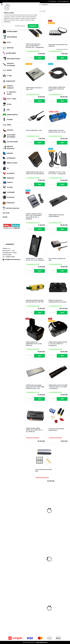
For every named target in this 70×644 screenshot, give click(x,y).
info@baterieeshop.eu (13, 259)
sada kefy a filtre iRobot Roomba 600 (56, 430)
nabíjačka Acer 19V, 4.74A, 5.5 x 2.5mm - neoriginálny (57, 173)
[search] (44, 12)
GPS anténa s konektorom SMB (57, 259)
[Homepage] (2, 5)
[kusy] (29, 624)
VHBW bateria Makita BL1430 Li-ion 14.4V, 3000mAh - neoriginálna (58, 344)
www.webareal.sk (42, 642)
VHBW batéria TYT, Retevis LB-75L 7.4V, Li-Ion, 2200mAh (35, 259)
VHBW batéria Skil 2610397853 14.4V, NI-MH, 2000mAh (34, 344)
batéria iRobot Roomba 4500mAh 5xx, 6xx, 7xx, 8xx (57, 131)
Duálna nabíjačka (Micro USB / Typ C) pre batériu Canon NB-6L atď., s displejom (34, 216)
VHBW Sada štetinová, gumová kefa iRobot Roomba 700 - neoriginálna (35, 46)
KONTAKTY (45, 5)
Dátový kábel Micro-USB (34, 130)
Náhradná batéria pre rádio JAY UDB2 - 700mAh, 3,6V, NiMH (57, 563)
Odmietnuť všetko (20, 26)
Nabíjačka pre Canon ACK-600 (34, 514)
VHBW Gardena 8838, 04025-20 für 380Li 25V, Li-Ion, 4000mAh (34, 430)
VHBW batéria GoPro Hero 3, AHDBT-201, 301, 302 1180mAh (35, 173)
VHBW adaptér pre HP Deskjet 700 (58, 514)
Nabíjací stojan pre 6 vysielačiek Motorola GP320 (57, 301)
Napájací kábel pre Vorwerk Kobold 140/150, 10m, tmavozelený (35, 612)
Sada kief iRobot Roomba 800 (44, 470)
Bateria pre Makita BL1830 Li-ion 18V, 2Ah (58, 611)
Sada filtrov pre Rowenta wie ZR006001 (58, 45)
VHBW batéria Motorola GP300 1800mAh (56, 216)
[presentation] (26, 607)
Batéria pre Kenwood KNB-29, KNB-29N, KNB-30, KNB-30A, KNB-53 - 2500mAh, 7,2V (35, 563)
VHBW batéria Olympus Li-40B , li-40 (34, 89)
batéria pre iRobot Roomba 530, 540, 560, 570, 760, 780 (35, 301)
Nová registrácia (64, 1)
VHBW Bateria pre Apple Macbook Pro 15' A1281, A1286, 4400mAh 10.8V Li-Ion (35, 387)
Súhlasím (33, 26)
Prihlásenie (53, 1)
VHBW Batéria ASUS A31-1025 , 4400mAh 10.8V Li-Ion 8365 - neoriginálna (58, 387)
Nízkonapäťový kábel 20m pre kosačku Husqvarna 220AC (57, 89)
